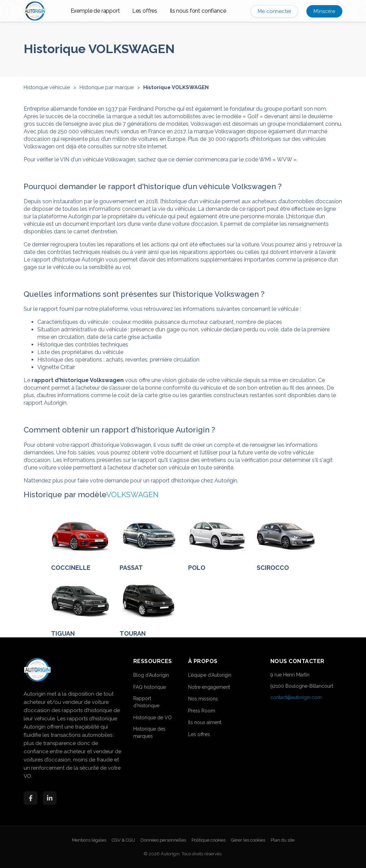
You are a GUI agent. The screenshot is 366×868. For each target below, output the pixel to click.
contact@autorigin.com (296, 697)
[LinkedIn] (50, 798)
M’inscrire (324, 11)
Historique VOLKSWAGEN (176, 87)
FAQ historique (150, 687)
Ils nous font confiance (198, 11)
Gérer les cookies (248, 840)
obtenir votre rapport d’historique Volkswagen (94, 445)
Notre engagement (209, 687)
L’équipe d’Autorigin (210, 675)
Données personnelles (163, 840)
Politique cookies (209, 840)
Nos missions (203, 699)
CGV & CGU (123, 840)
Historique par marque (107, 87)
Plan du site (283, 840)
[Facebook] (30, 798)
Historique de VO (152, 718)
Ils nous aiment (205, 722)
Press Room (202, 711)
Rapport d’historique (146, 702)
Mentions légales (89, 840)
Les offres (145, 11)
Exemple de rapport (95, 11)
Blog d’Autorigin (151, 675)
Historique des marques (149, 732)
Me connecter (274, 11)
